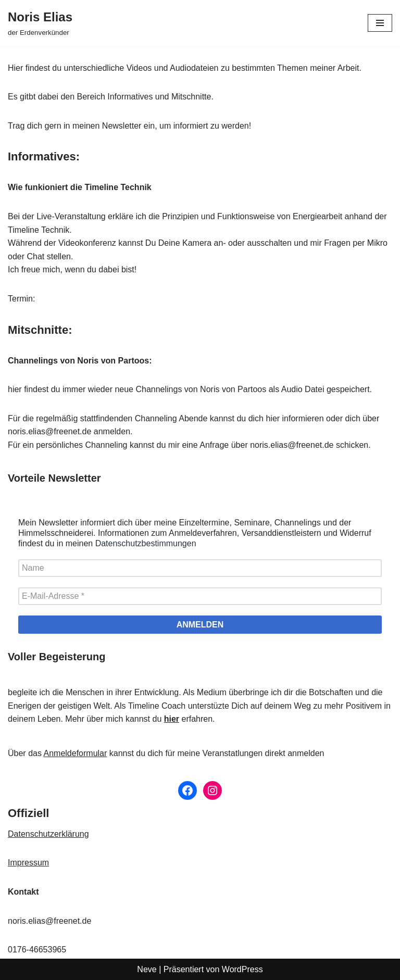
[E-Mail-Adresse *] (200, 596)
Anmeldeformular (75, 753)
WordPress (242, 969)
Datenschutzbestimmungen (146, 543)
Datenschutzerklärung (48, 834)
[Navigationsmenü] (380, 23)
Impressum (28, 863)
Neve (147, 969)
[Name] (200, 568)
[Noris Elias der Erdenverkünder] (40, 23)
